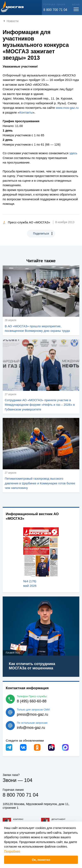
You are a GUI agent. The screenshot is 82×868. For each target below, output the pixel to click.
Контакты (26, 112)
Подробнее (12, 851)
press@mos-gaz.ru (32, 714)
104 (28, 780)
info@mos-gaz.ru (31, 728)
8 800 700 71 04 (55, 10)
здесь (73, 153)
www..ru (67, 108)
